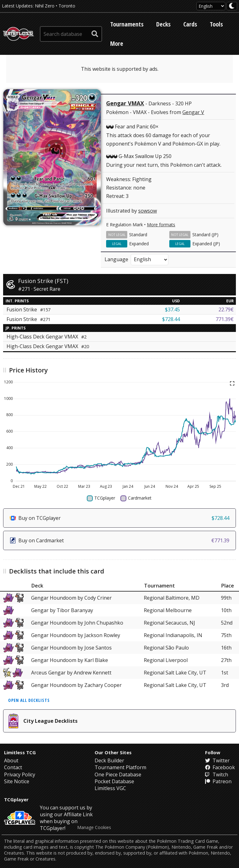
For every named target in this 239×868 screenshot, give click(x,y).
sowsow (148, 211)
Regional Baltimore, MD (172, 598)
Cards (190, 24)
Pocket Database (114, 781)
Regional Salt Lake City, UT (175, 673)
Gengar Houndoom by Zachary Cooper (76, 685)
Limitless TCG (20, 752)
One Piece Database (118, 774)
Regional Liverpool (166, 660)
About (11, 760)
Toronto (67, 6)
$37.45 (172, 309)
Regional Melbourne (168, 610)
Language (116, 259)
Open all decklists (29, 700)
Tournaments (127, 24)
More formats (161, 225)
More (117, 43)
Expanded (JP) (206, 244)
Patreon (218, 781)
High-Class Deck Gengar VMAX (47, 337)
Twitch (217, 774)
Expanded (139, 244)
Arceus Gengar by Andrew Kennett (71, 673)
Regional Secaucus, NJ (169, 623)
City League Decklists (43, 721)
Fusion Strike (28, 309)
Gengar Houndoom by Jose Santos (71, 648)
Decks (163, 24)
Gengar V (193, 112)
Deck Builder (109, 760)
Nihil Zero (45, 6)
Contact (13, 767)
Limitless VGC (110, 788)
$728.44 (171, 319)
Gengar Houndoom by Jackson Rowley (76, 635)
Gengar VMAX (125, 103)
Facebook (220, 767)
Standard (138, 235)
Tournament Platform (120, 767)
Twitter (217, 760)
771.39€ (225, 319)
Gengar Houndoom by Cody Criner (71, 598)
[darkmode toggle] (232, 6)
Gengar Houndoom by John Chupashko (77, 623)
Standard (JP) (205, 235)
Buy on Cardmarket (119, 540)
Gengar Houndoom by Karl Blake (70, 660)
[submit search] (95, 34)
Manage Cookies (94, 827)
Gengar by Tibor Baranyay (62, 610)
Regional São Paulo (166, 648)
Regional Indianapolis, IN (173, 635)
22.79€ (226, 309)
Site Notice (17, 781)
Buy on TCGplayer (119, 518)
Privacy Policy (20, 774)
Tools (216, 24)
